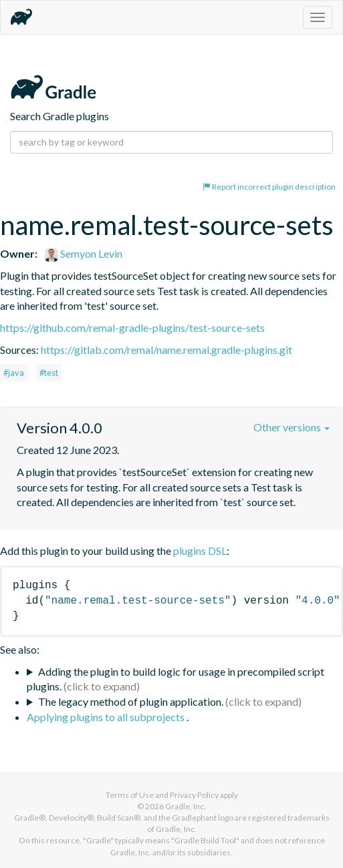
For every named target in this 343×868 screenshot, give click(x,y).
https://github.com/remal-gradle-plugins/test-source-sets (132, 328)
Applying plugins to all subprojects (107, 717)
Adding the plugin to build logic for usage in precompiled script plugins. (176, 679)
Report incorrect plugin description (269, 187)
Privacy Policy (194, 795)
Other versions (292, 427)
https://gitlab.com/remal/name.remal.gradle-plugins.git (166, 350)
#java (14, 373)
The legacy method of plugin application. (131, 701)
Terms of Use (130, 795)
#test (49, 373)
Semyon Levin (84, 253)
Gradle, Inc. (186, 806)
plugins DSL (200, 551)
